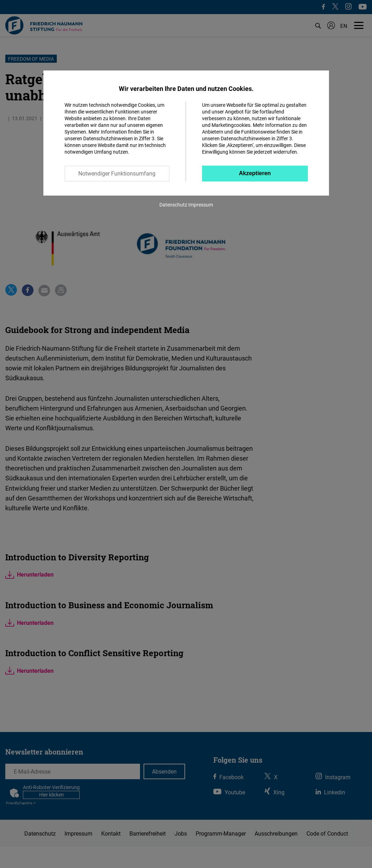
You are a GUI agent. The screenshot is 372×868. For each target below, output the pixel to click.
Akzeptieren (255, 173)
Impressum (201, 205)
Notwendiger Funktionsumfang (117, 173)
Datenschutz (173, 205)
